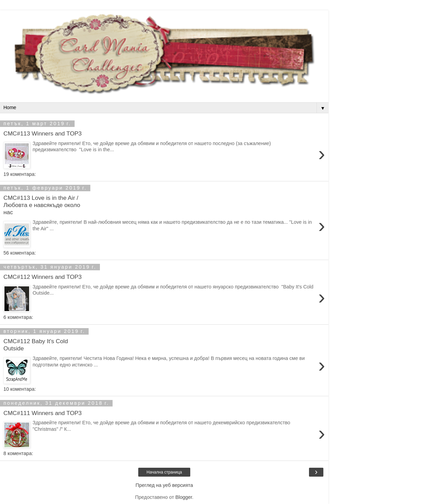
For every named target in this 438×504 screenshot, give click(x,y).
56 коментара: (20, 253)
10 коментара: (20, 389)
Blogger (184, 497)
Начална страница (164, 472)
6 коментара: (18, 317)
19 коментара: (20, 174)
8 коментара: (18, 453)
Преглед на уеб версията (164, 485)
